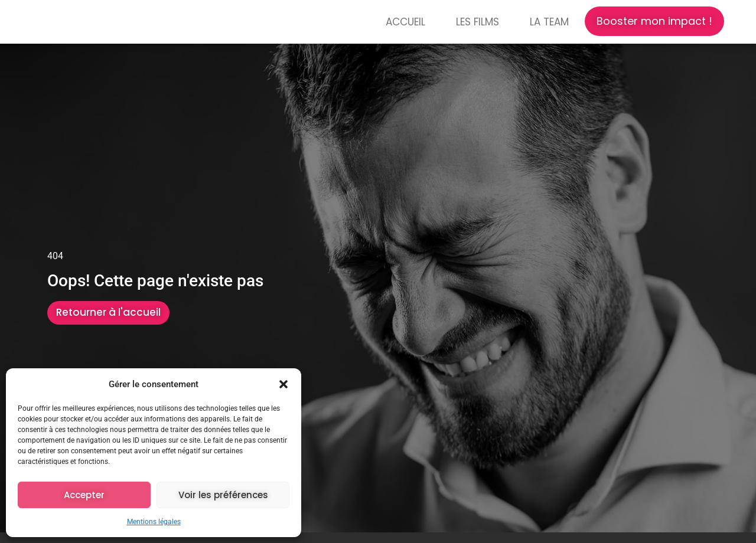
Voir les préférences (223, 495)
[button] (283, 381)
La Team (549, 22)
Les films (478, 22)
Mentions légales (154, 522)
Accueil (405, 22)
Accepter (84, 495)
